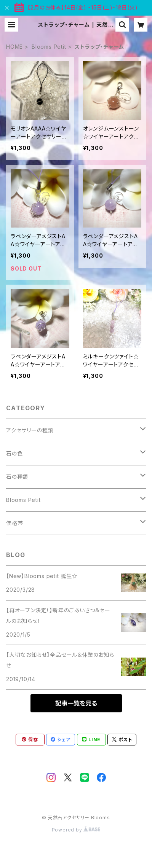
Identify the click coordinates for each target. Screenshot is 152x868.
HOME (14, 47)
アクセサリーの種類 (30, 430)
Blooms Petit (49, 47)
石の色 (14, 453)
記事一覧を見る (76, 703)
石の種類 (17, 477)
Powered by (76, 830)
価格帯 (14, 523)
